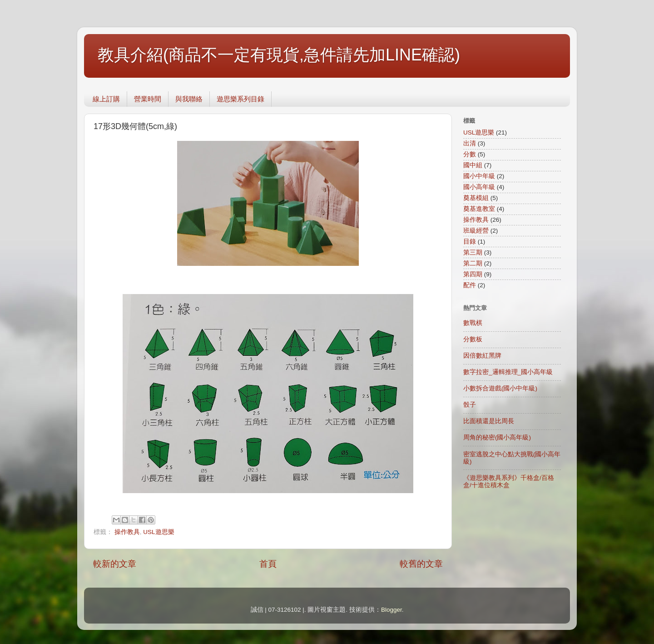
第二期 (473, 263)
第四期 (473, 274)
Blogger (391, 610)
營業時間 (148, 99)
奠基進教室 (479, 209)
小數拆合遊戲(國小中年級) (500, 388)
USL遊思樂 (159, 532)
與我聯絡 (189, 99)
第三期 (473, 252)
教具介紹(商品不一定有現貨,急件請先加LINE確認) (279, 55)
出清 (470, 143)
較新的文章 (115, 564)
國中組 (473, 165)
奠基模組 (476, 198)
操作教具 (127, 532)
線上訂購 (106, 99)
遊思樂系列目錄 (240, 99)
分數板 (473, 339)
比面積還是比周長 (489, 421)
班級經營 (476, 231)
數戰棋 (473, 323)
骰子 (470, 405)
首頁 (268, 564)
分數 (470, 154)
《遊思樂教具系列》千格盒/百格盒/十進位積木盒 (509, 482)
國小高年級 (479, 187)
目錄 (470, 242)
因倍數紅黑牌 (482, 356)
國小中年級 (479, 176)
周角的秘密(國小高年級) (497, 437)
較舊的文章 (421, 564)
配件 (470, 285)
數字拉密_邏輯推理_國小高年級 (508, 372)
